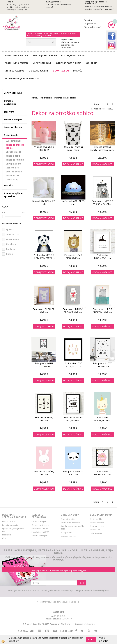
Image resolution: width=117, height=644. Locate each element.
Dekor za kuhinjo (15, 160)
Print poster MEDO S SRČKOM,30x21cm (73, 311)
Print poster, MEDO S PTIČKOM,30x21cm (102, 203)
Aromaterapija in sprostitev (22, 78)
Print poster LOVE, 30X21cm (44, 419)
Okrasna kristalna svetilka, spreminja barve (102, 148)
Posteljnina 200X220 (16, 63)
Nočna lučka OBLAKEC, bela (44, 203)
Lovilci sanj (12, 180)
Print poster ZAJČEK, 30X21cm (44, 473)
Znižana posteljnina (40, 536)
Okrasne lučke (13, 152)
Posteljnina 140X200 (16, 55)
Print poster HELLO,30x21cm (102, 473)
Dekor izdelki (61, 71)
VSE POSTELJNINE (42, 63)
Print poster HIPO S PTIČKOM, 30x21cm (102, 311)
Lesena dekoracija (69, 536)
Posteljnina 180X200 (73, 55)
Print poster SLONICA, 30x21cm (44, 311)
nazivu (111, 109)
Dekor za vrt (12, 176)
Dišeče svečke (96, 533)
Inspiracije (7, 535)
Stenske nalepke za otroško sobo (73, 528)
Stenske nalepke (14, 71)
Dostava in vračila (10, 521)
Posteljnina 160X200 (45, 55)
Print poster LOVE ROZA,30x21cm (73, 365)
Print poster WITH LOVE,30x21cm (44, 365)
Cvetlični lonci (13, 141)
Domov (35, 98)
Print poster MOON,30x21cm (102, 257)
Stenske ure (12, 168)
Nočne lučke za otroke (70, 523)
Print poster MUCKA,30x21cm (102, 419)
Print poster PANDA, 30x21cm (73, 473)
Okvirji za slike (13, 164)
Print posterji (66, 532)
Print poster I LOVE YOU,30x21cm (73, 419)
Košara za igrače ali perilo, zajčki (73, 148)
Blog (4, 538)
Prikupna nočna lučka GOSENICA (44, 148)
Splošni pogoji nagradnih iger (13, 530)
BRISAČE (78, 71)
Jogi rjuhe (91, 63)
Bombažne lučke (68, 519)
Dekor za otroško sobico (15, 146)
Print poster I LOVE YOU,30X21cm (102, 365)
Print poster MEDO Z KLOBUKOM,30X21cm (44, 257)
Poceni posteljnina (39, 521)
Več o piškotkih (104, 639)
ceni (104, 109)
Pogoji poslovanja (10, 525)
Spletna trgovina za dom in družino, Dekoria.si (59, 602)
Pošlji (81, 583)
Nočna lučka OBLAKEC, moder (73, 203)
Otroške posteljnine (68, 63)
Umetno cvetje (14, 172)
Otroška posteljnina (40, 525)
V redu (91, 639)
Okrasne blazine (39, 71)
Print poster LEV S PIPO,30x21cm (73, 257)
